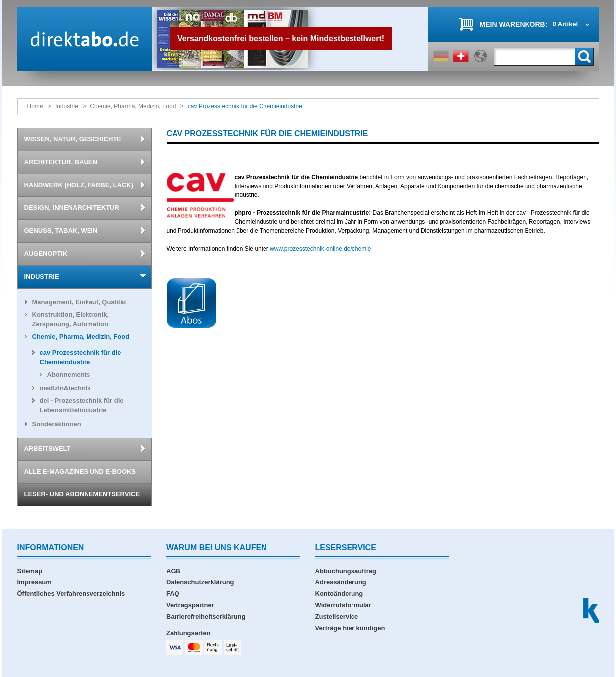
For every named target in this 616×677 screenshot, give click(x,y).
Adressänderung (341, 582)
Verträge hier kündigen (350, 628)
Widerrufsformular (343, 605)
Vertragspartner (190, 605)
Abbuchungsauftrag (346, 571)
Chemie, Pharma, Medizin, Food (133, 106)
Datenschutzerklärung (200, 582)
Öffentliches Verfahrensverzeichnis (71, 594)
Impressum (35, 582)
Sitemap (30, 571)
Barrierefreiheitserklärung (206, 617)
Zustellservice (337, 617)
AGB (173, 571)
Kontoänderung (339, 594)
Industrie (67, 106)
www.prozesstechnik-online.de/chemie (320, 249)
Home (35, 106)
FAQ (173, 594)
